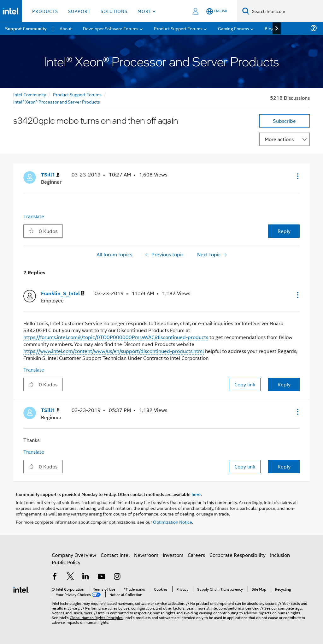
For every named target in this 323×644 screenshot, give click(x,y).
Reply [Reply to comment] (284, 384)
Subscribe (284, 121)
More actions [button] (279, 139)
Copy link (245, 384)
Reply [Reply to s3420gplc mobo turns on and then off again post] (284, 231)
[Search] (246, 11)
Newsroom (146, 555)
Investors (173, 555)
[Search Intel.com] (286, 11)
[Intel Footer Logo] (21, 589)
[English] (217, 11)
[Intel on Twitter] (70, 577)
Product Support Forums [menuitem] (178, 28)
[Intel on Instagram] (117, 577)
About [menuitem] (66, 28)
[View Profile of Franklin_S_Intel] (63, 293)
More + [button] (147, 11)
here (196, 494)
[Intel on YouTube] (102, 577)
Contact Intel (115, 555)
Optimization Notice (173, 522)
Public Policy (66, 562)
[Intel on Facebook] (55, 577)
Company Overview (74, 555)
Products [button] (45, 11)
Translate (34, 216)
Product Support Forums (77, 94)
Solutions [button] (114, 11)
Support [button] (79, 11)
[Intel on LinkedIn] (86, 577)
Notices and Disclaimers (72, 613)
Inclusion (280, 555)
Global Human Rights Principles (96, 617)
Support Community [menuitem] (26, 28)
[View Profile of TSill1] (50, 175)
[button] (297, 176)
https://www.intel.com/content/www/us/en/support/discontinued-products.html (114, 351)
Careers (196, 555)
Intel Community (30, 94)
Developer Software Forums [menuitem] (111, 28)
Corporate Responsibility (238, 555)
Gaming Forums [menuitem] (234, 28)
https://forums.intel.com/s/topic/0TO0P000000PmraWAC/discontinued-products (116, 337)
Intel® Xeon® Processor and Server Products (57, 101)
